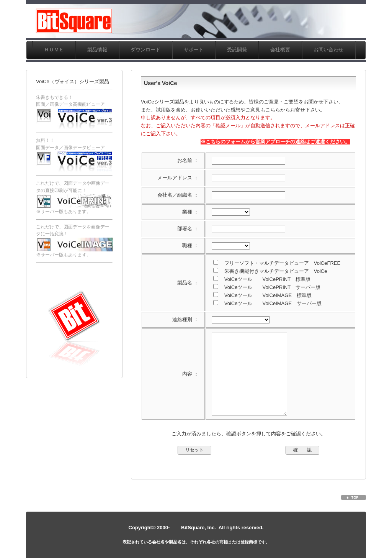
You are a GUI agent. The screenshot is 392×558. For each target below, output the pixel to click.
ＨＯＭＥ (54, 50)
